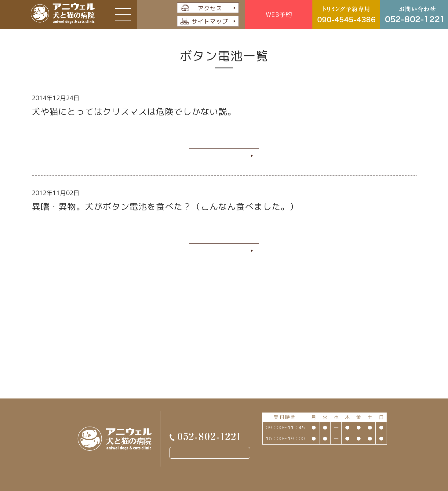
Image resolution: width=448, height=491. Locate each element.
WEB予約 (279, 14)
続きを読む (222, 155)
